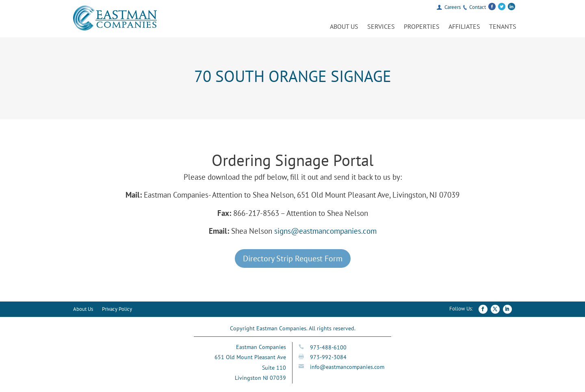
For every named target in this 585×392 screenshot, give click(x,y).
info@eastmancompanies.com (347, 367)
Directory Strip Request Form (293, 258)
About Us (344, 27)
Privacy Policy (117, 309)
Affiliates (464, 27)
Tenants (503, 27)
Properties (422, 27)
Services (381, 27)
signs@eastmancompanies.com (325, 231)
